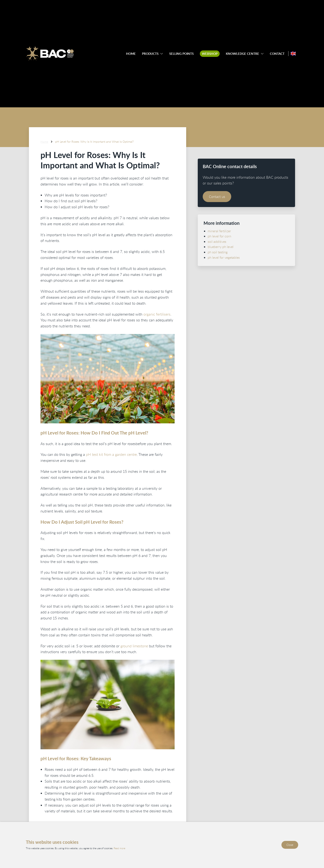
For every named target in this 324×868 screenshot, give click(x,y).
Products (150, 54)
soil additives (217, 241)
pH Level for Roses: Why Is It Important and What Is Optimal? (94, 142)
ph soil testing (218, 252)
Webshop (210, 54)
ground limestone (134, 646)
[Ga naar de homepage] (50, 54)
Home (131, 54)
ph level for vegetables (224, 257)
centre (132, 454)
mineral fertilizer (219, 231)
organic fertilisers (157, 314)
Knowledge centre (242, 54)
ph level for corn (219, 236)
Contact (277, 54)
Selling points (181, 54)
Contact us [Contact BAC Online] (218, 197)
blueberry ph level (221, 247)
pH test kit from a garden (106, 454)
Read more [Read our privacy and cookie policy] (119, 848)
